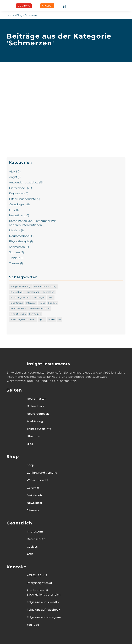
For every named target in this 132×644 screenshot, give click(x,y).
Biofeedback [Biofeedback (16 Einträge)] (17, 292)
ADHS (13, 172)
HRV (12, 210)
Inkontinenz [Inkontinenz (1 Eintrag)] (17, 303)
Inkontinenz (17, 215)
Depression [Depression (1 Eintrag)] (48, 292)
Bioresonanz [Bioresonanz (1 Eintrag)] (33, 292)
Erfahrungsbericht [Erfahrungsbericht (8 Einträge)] (20, 297)
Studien (15, 252)
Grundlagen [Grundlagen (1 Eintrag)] (39, 297)
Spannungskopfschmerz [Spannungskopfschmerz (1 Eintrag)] (23, 319)
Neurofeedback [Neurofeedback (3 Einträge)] (18, 308)
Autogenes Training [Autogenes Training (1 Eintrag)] (20, 286)
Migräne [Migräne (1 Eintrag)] (53, 303)
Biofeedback (18, 188)
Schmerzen (17, 247)
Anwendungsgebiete (24, 182)
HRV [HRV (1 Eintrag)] (51, 297)
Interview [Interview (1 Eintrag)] (31, 303)
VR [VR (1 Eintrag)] (59, 319)
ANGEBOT (47, 6)
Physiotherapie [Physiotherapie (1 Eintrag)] (18, 314)
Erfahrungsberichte (23, 199)
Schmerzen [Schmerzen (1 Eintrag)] (35, 314)
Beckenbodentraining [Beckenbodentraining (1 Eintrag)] (45, 286)
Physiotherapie (19, 241)
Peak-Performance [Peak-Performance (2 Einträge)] (40, 308)
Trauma (14, 263)
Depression (17, 193)
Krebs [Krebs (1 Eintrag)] (42, 303)
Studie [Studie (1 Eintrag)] (51, 319)
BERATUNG (24, 6)
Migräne (15, 230)
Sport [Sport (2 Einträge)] (42, 319)
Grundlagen (17, 204)
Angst (13, 177)
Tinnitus (15, 258)
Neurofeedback (20, 236)
